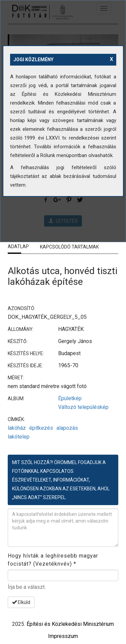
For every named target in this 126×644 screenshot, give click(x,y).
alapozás (67, 428)
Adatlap (18, 247)
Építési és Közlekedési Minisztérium (70, 624)
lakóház (17, 428)
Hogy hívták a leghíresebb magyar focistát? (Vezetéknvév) (53, 560)
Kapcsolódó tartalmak (69, 247)
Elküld (21, 602)
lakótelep (19, 437)
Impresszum (63, 636)
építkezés (41, 428)
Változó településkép (83, 407)
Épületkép (70, 398)
